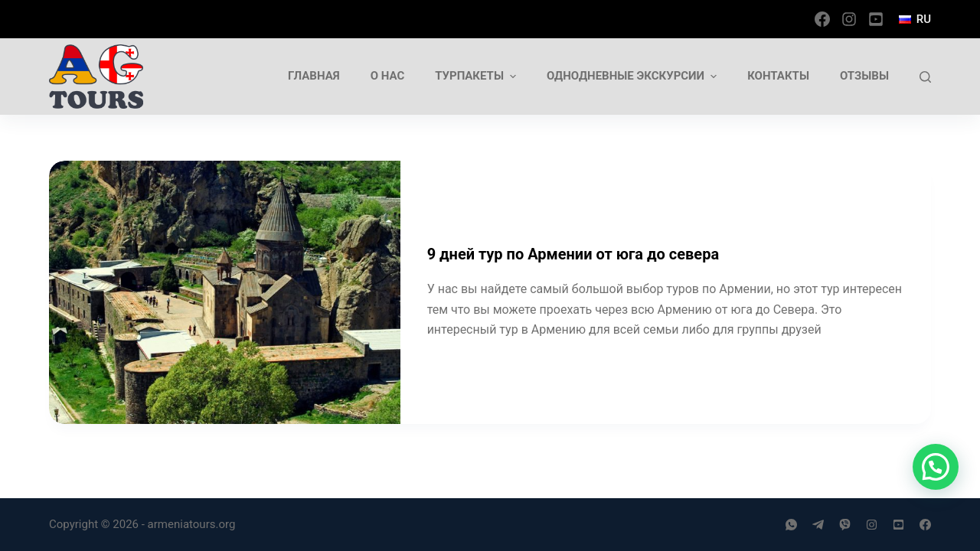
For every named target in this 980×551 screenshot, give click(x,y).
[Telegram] (818, 525)
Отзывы (864, 76)
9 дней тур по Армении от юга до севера (573, 254)
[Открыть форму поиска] (925, 77)
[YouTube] (876, 19)
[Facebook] (822, 19)
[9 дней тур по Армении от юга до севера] (225, 292)
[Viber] (845, 525)
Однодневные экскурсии (634, 76)
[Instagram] (849, 19)
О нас (388, 76)
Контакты (778, 76)
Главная (314, 76)
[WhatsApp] (791, 525)
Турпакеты (477, 76)
